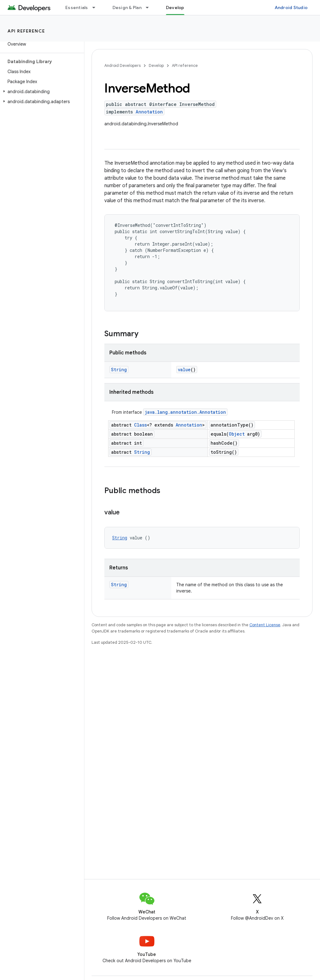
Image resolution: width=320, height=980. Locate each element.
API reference (26, 31)
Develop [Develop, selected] (175, 7)
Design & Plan (127, 7)
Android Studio (291, 7)
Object (237, 434)
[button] (41, 92)
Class (140, 425)
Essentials (77, 7)
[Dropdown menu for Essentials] (97, 7)
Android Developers (122, 65)
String (119, 370)
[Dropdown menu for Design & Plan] (150, 7)
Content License (265, 625)
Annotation (149, 112)
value (184, 370)
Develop (156, 65)
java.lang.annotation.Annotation (185, 412)
